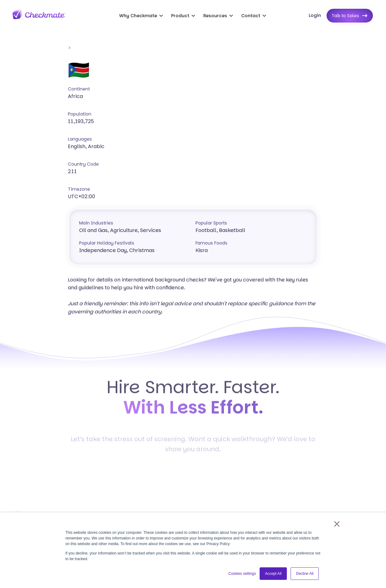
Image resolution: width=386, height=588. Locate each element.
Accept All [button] (273, 574)
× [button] (337, 524)
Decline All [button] (305, 574)
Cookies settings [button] (242, 574)
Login (315, 15)
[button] (141, 16)
